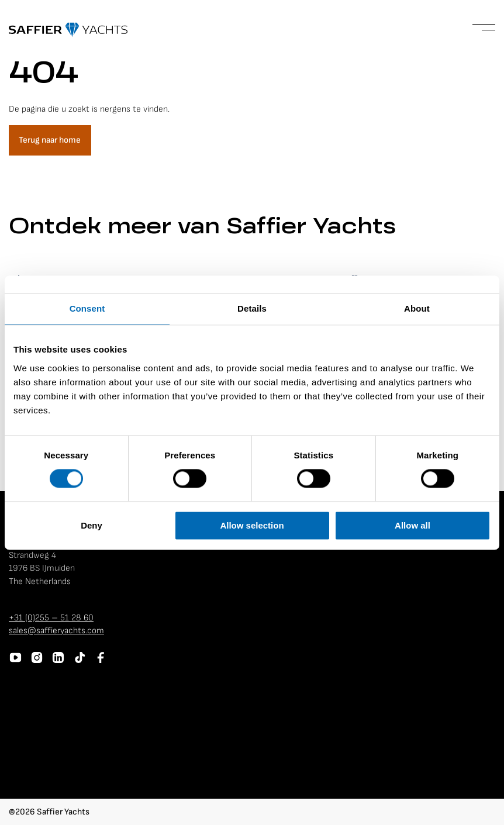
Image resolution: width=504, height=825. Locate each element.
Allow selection (252, 525)
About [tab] (417, 308)
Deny (92, 525)
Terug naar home (50, 140)
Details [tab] (252, 308)
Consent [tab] (87, 308)
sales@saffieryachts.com (56, 631)
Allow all (412, 525)
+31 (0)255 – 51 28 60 (51, 618)
